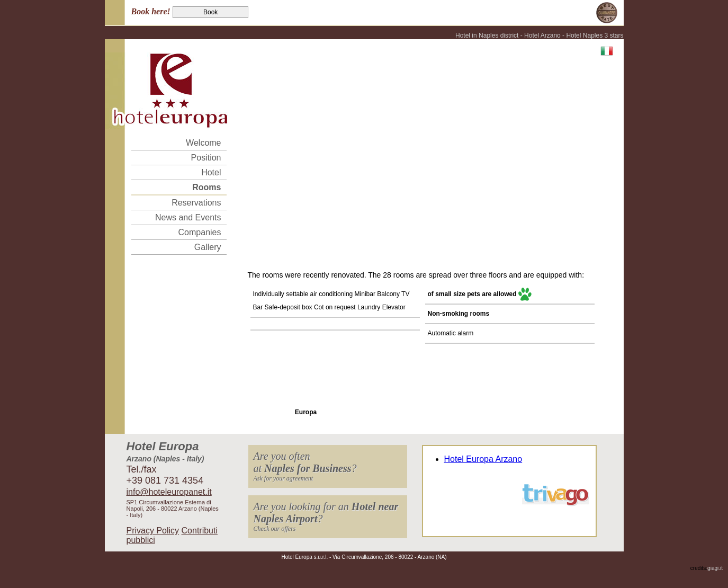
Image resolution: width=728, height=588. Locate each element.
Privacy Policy (153, 531)
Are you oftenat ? (305, 466)
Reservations (196, 203)
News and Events (188, 217)
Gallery (208, 247)
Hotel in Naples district (487, 35)
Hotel (211, 172)
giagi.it (715, 568)
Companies (200, 232)
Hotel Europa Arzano (483, 459)
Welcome (203, 143)
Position (206, 158)
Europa (306, 412)
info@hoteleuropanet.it (169, 492)
